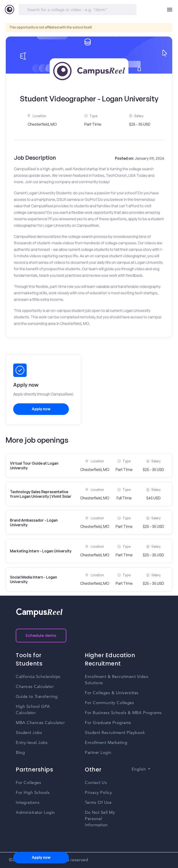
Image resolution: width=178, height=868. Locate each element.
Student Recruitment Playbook (115, 733)
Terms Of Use (98, 803)
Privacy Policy (98, 793)
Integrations (28, 803)
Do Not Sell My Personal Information (100, 819)
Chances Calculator (35, 687)
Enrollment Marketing (106, 743)
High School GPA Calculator (33, 710)
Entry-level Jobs (32, 743)
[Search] (78, 9)
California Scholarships (38, 677)
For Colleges (28, 783)
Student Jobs (29, 733)
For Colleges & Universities (112, 693)
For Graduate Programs (108, 723)
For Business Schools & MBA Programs (123, 713)
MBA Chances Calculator (40, 723)
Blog (20, 753)
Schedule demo (41, 636)
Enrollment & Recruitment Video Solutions (117, 680)
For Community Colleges (109, 703)
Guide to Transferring (37, 697)
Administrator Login (35, 813)
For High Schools (33, 793)
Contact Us (96, 783)
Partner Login (98, 753)
